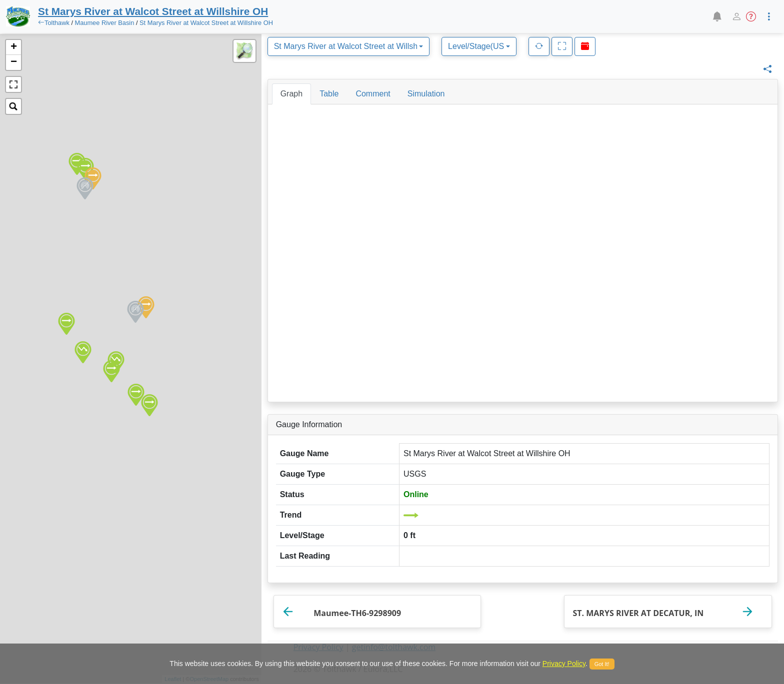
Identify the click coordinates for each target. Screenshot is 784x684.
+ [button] (14, 47)
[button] (717, 16)
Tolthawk (57, 23)
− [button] (14, 62)
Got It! (602, 664)
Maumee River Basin (105, 23)
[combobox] (348, 46)
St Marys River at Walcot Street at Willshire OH (206, 23)
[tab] (291, 94)
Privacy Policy (564, 664)
